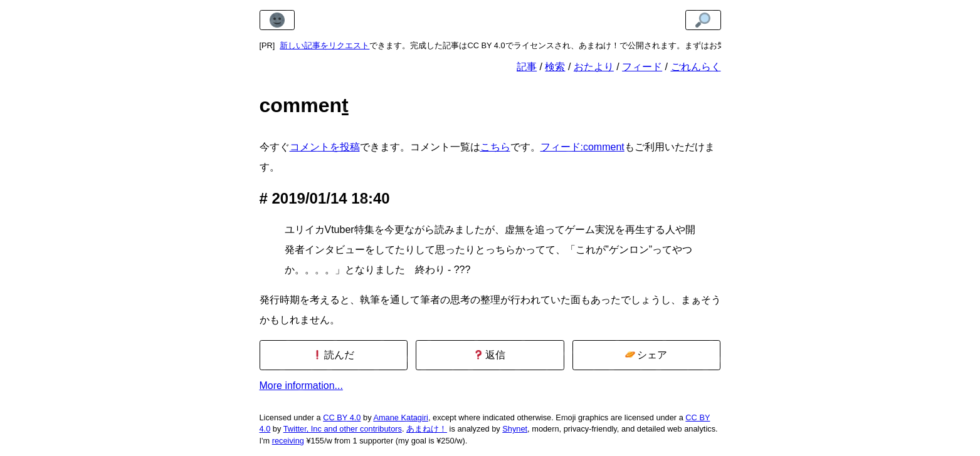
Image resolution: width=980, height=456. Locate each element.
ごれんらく (696, 67)
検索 (555, 67)
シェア (646, 355)
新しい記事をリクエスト (324, 45)
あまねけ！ (427, 429)
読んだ (333, 355)
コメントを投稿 (325, 147)
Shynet (515, 429)
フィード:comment (582, 147)
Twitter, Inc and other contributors (343, 429)
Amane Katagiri (401, 417)
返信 (489, 355)
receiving (288, 441)
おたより (594, 67)
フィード (642, 67)
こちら (495, 147)
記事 (527, 67)
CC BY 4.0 (342, 417)
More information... (301, 386)
